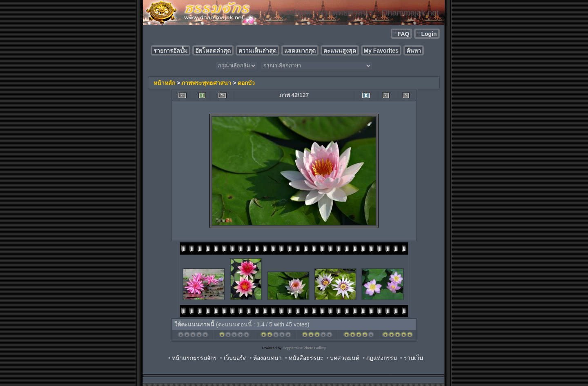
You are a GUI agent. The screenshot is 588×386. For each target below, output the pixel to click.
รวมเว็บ (413, 358)
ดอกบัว (246, 83)
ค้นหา (414, 51)
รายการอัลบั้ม (170, 51)
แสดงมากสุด (300, 51)
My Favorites (381, 51)
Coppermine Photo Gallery (304, 348)
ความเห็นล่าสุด (257, 51)
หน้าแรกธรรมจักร (194, 358)
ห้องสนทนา (267, 358)
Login (429, 34)
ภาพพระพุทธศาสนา (206, 83)
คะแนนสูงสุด (340, 51)
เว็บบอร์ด (235, 358)
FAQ (404, 34)
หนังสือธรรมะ (306, 358)
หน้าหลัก (164, 83)
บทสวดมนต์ (345, 358)
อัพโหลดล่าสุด (213, 51)
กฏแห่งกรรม (382, 358)
